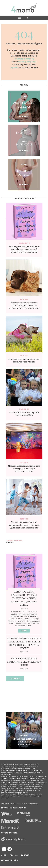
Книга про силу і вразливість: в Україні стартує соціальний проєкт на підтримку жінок (24, 249)
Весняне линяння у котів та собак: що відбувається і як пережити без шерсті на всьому (24, 305)
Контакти (26, 855)
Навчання (24, 409)
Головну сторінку (27, 62)
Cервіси (24, 85)
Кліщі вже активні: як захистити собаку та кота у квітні (24, 662)
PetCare (24, 299)
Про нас (14, 855)
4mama (24, 8)
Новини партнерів (14, 540)
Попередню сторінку (24, 59)
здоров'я (24, 519)
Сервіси (14, 68)
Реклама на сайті (10, 860)
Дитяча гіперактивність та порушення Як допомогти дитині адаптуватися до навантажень (24, 525)
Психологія (24, 243)
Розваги (24, 463)
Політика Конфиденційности (12, 804)
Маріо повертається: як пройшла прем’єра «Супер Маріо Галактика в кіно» (24, 469)
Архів (4, 855)
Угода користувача (31, 804)
